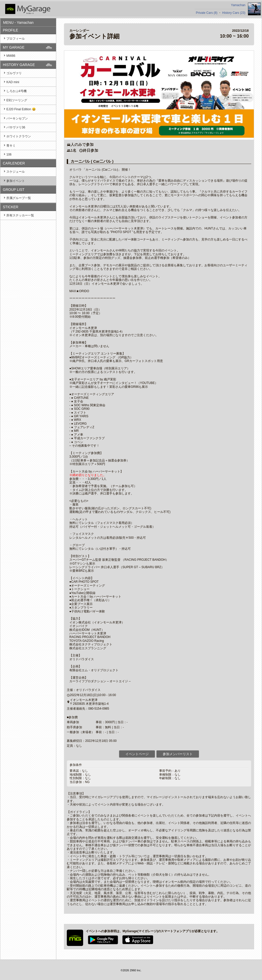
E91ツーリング (17, 100)
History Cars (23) (234, 13)
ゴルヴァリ (14, 73)
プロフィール (16, 39)
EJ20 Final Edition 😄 (21, 109)
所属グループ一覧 (19, 198)
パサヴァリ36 (16, 127)
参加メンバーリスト (178, 754)
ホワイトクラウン (19, 136)
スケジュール (16, 172)
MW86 (11, 56)
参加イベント (16, 181)
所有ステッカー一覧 (20, 215)
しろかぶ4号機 (17, 91)
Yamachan (238, 5)
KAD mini (13, 82)
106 (9, 155)
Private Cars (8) (207, 13)
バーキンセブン (17, 118)
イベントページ (137, 754)
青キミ (11, 146)
